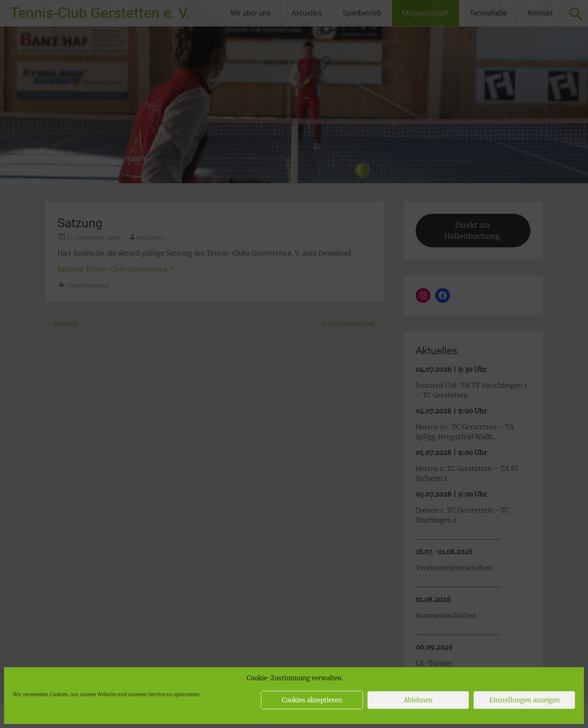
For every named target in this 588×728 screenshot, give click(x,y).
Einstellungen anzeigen (525, 700)
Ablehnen (418, 700)
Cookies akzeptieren (312, 700)
